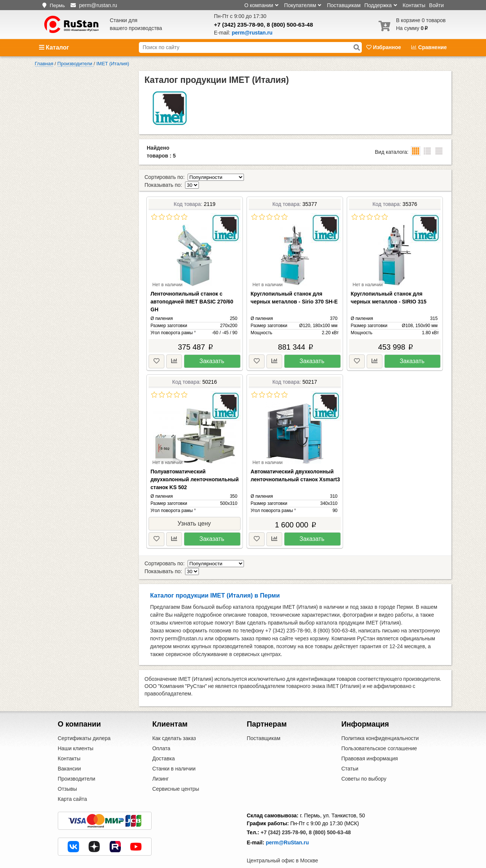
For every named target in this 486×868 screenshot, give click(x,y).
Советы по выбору (364, 763)
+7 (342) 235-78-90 (239, 25)
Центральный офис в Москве (283, 845)
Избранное (384, 47)
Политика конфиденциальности (380, 722)
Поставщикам (344, 5)
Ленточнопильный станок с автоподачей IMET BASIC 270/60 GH (192, 294)
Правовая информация (369, 743)
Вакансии (69, 753)
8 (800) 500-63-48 (290, 25)
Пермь (57, 5)
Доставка (164, 743)
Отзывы (67, 773)
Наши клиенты (76, 733)
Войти (436, 5)
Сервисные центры (176, 773)
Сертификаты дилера (84, 722)
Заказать (212, 353)
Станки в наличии (174, 753)
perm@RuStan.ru (287, 827)
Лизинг (161, 763)
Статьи (350, 753)
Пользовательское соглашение (379, 733)
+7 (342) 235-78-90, (284, 817)
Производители (77, 763)
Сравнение (429, 47)
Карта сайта (72, 783)
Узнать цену (194, 516)
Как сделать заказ (174, 722)
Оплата (161, 733)
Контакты (414, 5)
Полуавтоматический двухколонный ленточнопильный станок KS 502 (195, 472)
